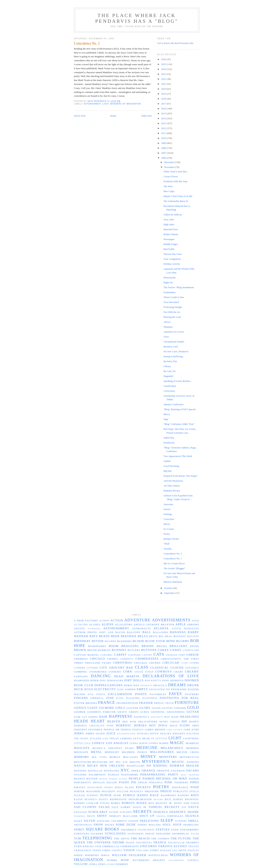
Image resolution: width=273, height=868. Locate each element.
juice (111, 733)
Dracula (160, 685)
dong (166, 681)
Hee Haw (129, 722)
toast (130, 842)
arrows (193, 624)
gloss (156, 708)
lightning (191, 738)
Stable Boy (169, 438)
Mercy (167, 414)
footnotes (169, 698)
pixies (109, 788)
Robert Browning (186, 799)
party (173, 774)
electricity (105, 689)
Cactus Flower (171, 176)
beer (115, 636)
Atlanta (161, 628)
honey (194, 722)
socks (109, 825)
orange (149, 770)
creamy (192, 671)
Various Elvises (173, 846)
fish (110, 698)
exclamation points (128, 694)
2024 (164, 69)
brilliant (178, 646)
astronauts (142, 628)
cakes (163, 650)
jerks (79, 733)
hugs (174, 726)
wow (125, 860)
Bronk (195, 646)
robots (128, 803)
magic (177, 743)
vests (97, 850)
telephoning (97, 838)
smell (194, 821)
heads (81, 721)
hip (184, 721)
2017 (164, 104)
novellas (95, 771)
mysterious (156, 761)
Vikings (117, 850)
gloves (167, 708)
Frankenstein (127, 703)
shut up (147, 816)
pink (169, 782)
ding (103, 681)
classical (160, 667)
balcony (134, 632)
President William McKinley (122, 791)
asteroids (94, 629)
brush (92, 650)
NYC (125, 770)
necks (93, 766)
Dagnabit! (168, 376)
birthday (82, 641)
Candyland (191, 650)
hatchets (157, 717)
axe (111, 632)
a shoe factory (86, 620)
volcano (142, 850)
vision (129, 850)
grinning (158, 712)
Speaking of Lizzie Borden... (178, 381)
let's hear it (144, 738)
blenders (124, 641)
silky (78, 821)
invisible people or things (110, 729)
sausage (80, 812)
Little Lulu (82, 743)
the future (181, 838)
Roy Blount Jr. (161, 803)
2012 (164, 128)
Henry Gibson (170, 722)
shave (91, 816)
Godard (180, 708)
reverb (158, 799)
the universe (99, 842)
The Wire (168, 186)
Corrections (169, 391)
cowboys (164, 671)
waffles (193, 850)
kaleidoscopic (127, 734)
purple (129, 795)
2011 (164, 133)
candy (176, 650)
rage (155, 795)
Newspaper (169, 239)
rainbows (168, 795)
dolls (138, 680)
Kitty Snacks (161, 733)
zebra (93, 864)
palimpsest (97, 775)
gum (77, 717)
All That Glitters (172, 486)
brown (80, 650)
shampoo (80, 816)
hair (103, 717)
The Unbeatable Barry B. (176, 201)
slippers (181, 821)
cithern (80, 668)
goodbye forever (101, 712)
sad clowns (85, 807)
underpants (130, 846)
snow (98, 824)
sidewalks (175, 816)
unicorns (148, 846)
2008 (164, 148)
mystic (178, 762)
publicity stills (186, 791)
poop (195, 787)
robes (116, 803)
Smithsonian (83, 825)
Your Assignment (172, 259)
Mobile (115, 757)
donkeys (177, 680)
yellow (81, 864)
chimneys (127, 659)
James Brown (155, 729)
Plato (130, 787)
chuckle (141, 663)
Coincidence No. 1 (173, 558)
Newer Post (80, 116)
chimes (113, 659)
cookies (115, 672)
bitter (98, 641)
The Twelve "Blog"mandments (179, 287)
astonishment (92, 104)
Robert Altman (171, 234)
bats (94, 636)
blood (138, 641)
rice (168, 799)
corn (127, 671)
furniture (187, 702)
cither (194, 663)
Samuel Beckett (164, 807)
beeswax (129, 636)
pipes (195, 782)
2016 (164, 109)
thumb (118, 842)
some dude (126, 824)
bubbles (104, 650)
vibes (106, 850)
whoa (105, 855)
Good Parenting (171, 466)
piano (124, 782)
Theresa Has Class (173, 254)
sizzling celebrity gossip (118, 821)
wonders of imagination (126, 104)
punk (117, 795)
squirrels (129, 830)
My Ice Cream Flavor (174, 563)
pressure (152, 791)
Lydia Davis (139, 743)
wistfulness (158, 855)
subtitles (82, 834)
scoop (114, 812)
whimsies (92, 855)
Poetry (167, 534)
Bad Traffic (169, 249)
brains (148, 646)
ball (147, 632)
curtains (81, 676)
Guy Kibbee (90, 717)
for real (190, 698)
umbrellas (111, 846)
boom (114, 646)
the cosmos (160, 839)
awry (102, 632)
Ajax (195, 620)
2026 (164, 59)
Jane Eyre (191, 729)
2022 (164, 79)
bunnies (119, 650)
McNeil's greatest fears (113, 748)
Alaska (95, 624)
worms (112, 860)
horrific (124, 725)
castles (135, 655)
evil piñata (97, 694)
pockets (143, 787)
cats (159, 654)
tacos (195, 834)
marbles (192, 743)
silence (192, 816)
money (148, 756)
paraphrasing (153, 774)
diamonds (82, 680)
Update (167, 461)
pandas (114, 775)
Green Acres (139, 712)
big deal (166, 636)
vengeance (83, 850)
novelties (112, 771)
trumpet (192, 842)
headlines (190, 717)
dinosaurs (115, 680)
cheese (193, 655)
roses (142, 803)
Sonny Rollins (149, 825)
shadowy (178, 812)
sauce (194, 807)
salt (115, 807)
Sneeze (167, 509)
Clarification (170, 386)
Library (167, 366)
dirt (128, 680)
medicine (147, 748)
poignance (180, 787)
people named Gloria (113, 779)
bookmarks (97, 646)
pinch (143, 782)
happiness (120, 716)
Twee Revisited (171, 302)
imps (196, 726)
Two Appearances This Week (178, 456)
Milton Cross (188, 752)
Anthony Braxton (160, 624)
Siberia (161, 816)
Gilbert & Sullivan (173, 215)
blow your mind (160, 641)
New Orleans (112, 766)
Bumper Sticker (171, 539)
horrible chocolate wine (94, 726)
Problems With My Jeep (175, 181)
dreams (177, 685)
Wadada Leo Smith (173, 850)
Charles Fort (175, 655)
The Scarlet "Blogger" (174, 568)
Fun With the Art (172, 312)
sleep (167, 820)
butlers (134, 650)
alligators (124, 624)
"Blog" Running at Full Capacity (180, 409)
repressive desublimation (131, 799)
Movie (167, 524)
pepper (194, 779)
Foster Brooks (86, 703)
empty (142, 689)
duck (79, 689)
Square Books (103, 829)
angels (139, 624)
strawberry (190, 830)
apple (181, 624)
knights (179, 733)
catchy (147, 655)
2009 (164, 143)
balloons (161, 632)
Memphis (193, 748)
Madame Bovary (172, 491)
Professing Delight (173, 307)
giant (93, 708)
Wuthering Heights (149, 860)
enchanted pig (160, 689)
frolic (159, 703)
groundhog (176, 712)
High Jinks (169, 224)
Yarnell (193, 860)
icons (185, 725)
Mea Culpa (169, 191)
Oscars (193, 770)
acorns (104, 621)
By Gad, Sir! (170, 371)
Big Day (168, 471)
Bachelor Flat (170, 361)
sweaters (163, 834)
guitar (193, 712)
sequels (161, 812)
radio (143, 795)
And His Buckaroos (173, 481)
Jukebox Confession (173, 404)
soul (167, 824)
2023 (164, 74)
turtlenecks (84, 846)
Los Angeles (117, 743)
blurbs (183, 641)
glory (145, 708)
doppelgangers (109, 685)
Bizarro (110, 641)
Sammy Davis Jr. (134, 807)
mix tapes (99, 757)
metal (96, 752)
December (170, 162)
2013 (164, 123)
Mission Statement (173, 582)
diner (94, 680)
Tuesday (168, 549)
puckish (80, 795)
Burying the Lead (172, 317)
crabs (178, 672)
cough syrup (144, 672)
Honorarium (169, 277)
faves (175, 694)
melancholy (172, 748)
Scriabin (126, 812)
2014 (164, 118)
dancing (101, 676)
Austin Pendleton (185, 629)
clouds (177, 667)
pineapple (156, 783)
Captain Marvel (87, 655)
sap (184, 807)
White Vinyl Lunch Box (175, 171)
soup (177, 824)
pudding (93, 795)
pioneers (181, 782)
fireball (97, 698)
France (107, 702)
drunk (193, 685)
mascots (82, 748)
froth (170, 703)
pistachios (95, 788)
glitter (132, 708)
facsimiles (158, 694)
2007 (164, 153)
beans (104, 636)
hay (167, 717)
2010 (164, 138)
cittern (92, 668)
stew (175, 830)
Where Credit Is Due (174, 297)
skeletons (149, 821)
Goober (80, 712)
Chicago (97, 659)
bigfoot (180, 636)
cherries (81, 659)
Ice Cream (169, 529)
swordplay (181, 834)
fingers (81, 698)
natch (79, 766)
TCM (78, 838)
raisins (184, 795)
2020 (164, 89)
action (117, 620)
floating (133, 698)
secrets (142, 811)
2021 (164, 84)
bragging (130, 646)
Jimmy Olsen (95, 733)
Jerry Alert (169, 219)
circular (171, 663)
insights (81, 729)
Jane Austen (174, 730)
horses (140, 725)
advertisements (171, 620)
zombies (122, 864)
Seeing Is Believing (173, 356)
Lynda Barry (159, 743)
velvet (194, 846)
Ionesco (138, 730)
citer (185, 663)
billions (193, 636)
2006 (164, 158)
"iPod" (167, 544)
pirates (80, 787)
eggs (89, 689)
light (106, 104)
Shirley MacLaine (123, 816)
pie (134, 782)
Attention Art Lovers (174, 332)
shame (193, 812)
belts (153, 636)
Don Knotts (153, 681)
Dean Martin (127, 676)
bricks (162, 646)
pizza (119, 787)
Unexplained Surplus (174, 342)
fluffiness (150, 698)
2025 (164, 64)
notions (80, 771)
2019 (164, 94)
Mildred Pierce (135, 752)
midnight (112, 752)
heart (98, 721)
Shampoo (168, 327)
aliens (108, 624)
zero (102, 864)
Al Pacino (81, 625)
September (170, 593)
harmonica (142, 717)
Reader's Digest (96, 799)
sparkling (191, 825)
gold (193, 707)
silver (90, 821)
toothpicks (144, 843)
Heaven (114, 721)
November (170, 167)
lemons (126, 738)
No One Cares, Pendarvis (176, 351)
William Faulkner (129, 855)
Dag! (166, 419)
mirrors (81, 757)
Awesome (168, 504)
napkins (193, 762)
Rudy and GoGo (187, 803)
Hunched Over (171, 229)
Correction (169, 519)
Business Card (171, 346)
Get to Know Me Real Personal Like (175, 43)
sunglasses (115, 833)
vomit (154, 850)
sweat (150, 834)
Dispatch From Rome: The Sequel (180, 476)
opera (136, 771)
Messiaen (81, 752)
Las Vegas (111, 738)
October (168, 588)
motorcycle (189, 757)
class (142, 667)
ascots (79, 628)
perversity (83, 782)
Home (113, 116)
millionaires (162, 752)
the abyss (122, 839)
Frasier (146, 703)
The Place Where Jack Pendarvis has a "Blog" (137, 18)
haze (175, 717)
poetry (161, 787)
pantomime (130, 775)
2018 (164, 99)
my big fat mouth (125, 762)
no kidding (157, 766)
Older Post (146, 116)
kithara (143, 734)
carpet (121, 655)
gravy (122, 712)
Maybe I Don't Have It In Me (178, 196)
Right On (168, 282)
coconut (192, 668)
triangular (176, 843)
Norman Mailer (184, 766)
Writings (168, 514)
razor (78, 799)
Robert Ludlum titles (92, 803)
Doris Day (132, 685)
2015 (164, 113)
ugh (98, 846)
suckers (97, 834)
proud (166, 791)
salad (104, 807)
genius (80, 708)
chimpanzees (147, 659)
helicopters (148, 722)
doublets (146, 686)
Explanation (169, 292)
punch (106, 795)
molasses (130, 757)
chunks (155, 663)
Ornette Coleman (171, 771)
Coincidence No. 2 (173, 554)
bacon (120, 632)
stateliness (146, 830)
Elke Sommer (126, 689)
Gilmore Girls (112, 708)
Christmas (123, 663)
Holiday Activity (172, 264)
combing (81, 672)
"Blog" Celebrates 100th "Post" (179, 424)
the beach (140, 838)
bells (143, 636)
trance (160, 842)
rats (195, 795)
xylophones (176, 860)
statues (163, 829)
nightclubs (136, 766)
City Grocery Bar (116, 667)
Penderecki (169, 443)
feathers (192, 694)
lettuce (161, 739)
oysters (80, 775)
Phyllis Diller (105, 782)
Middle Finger (171, 244)
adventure (137, 620)
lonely (98, 743)
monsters (168, 757)
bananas (178, 632)
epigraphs (179, 689)
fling (120, 698)
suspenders (136, 834)
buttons (149, 650)
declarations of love (171, 676)
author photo (85, 632)
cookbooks (98, 672)
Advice (167, 322)
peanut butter (86, 779)
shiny (102, 816)
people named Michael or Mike (158, 778)
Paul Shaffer (190, 775)
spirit (79, 829)
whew (78, 855)
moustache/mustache (91, 762)
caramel (107, 655)
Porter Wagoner (87, 791)
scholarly (98, 812)
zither (111, 864)
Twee (166, 337)
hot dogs (158, 725)
